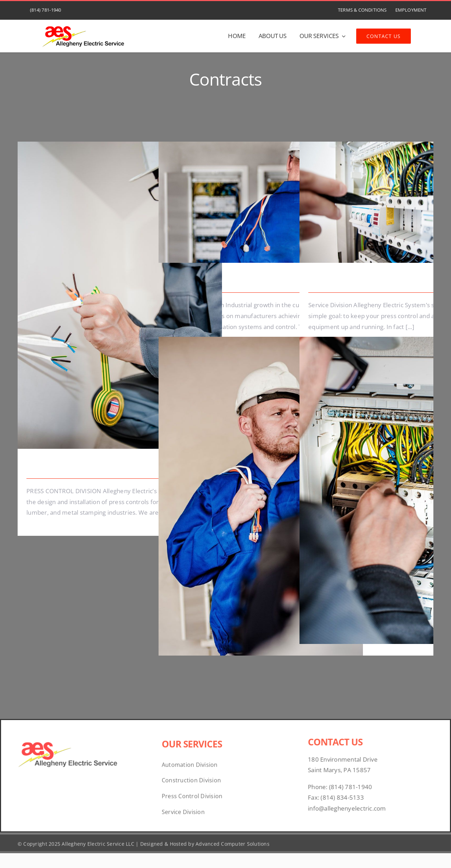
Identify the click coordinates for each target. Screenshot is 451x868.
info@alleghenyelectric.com (350, 808)
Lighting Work (332, 281)
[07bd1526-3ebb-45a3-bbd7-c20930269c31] (84, 24)
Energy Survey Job (57, 467)
